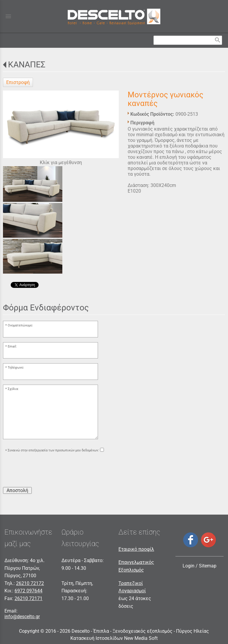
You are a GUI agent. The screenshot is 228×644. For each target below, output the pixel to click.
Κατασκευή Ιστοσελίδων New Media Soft (114, 638)
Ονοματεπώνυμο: (20, 325)
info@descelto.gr (22, 617)
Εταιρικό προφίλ (136, 549)
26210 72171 (28, 598)
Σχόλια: (13, 389)
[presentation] (48, 471)
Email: (12, 346)
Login (189, 566)
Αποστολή (17, 490)
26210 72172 (30, 583)
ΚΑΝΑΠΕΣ (27, 65)
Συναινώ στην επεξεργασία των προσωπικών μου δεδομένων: (53, 451)
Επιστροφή (18, 82)
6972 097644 (28, 591)
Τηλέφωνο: (16, 368)
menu (8, 16)
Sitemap (208, 566)
